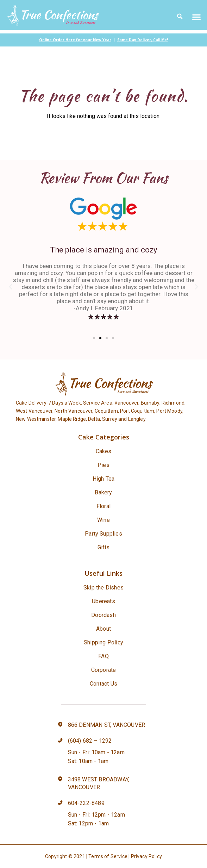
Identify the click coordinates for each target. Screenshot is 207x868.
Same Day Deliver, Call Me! (143, 40)
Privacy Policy (146, 856)
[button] (197, 17)
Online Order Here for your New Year (75, 40)
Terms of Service (108, 856)
